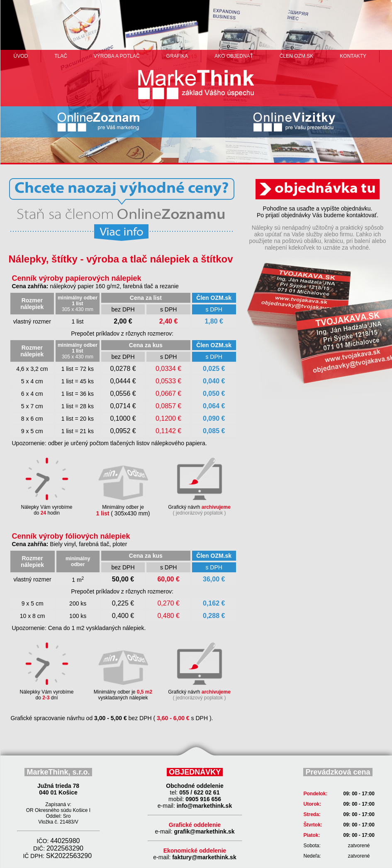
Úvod (21, 56)
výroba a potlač (117, 56)
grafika (177, 56)
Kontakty (353, 56)
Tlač (61, 56)
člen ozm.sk (296, 56)
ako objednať (234, 56)
